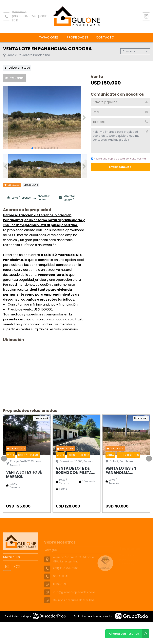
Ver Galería (14, 78)
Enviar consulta (120, 167)
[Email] (120, 112)
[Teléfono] (120, 122)
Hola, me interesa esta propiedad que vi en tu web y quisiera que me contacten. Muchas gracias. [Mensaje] (120, 140)
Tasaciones (49, 37)
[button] (84, 118)
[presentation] (4, 458)
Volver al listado (17, 68)
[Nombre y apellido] (120, 102)
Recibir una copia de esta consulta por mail (119, 159)
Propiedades (77, 37)
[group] (45, 118)
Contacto (105, 37)
